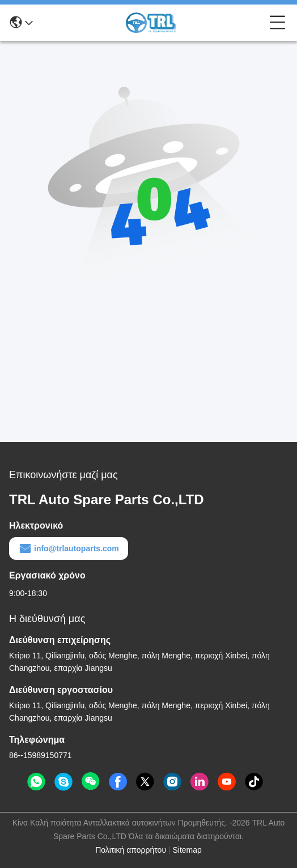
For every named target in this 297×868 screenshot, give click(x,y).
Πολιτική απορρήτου (131, 850)
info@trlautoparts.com (69, 548)
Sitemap (187, 850)
